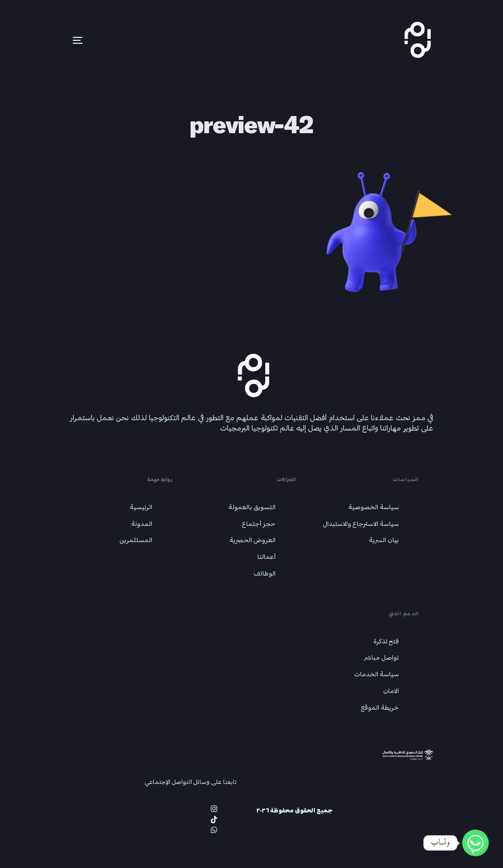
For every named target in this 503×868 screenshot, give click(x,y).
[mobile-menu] (63, 40)
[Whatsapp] (475, 843)
